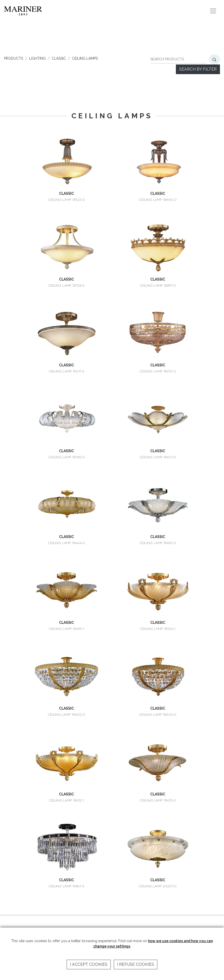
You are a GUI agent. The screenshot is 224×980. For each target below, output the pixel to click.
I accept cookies (89, 964)
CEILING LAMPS (85, 58)
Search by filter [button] (198, 69)
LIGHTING (37, 58)
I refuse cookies (136, 964)
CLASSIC (59, 58)
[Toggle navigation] (213, 11)
